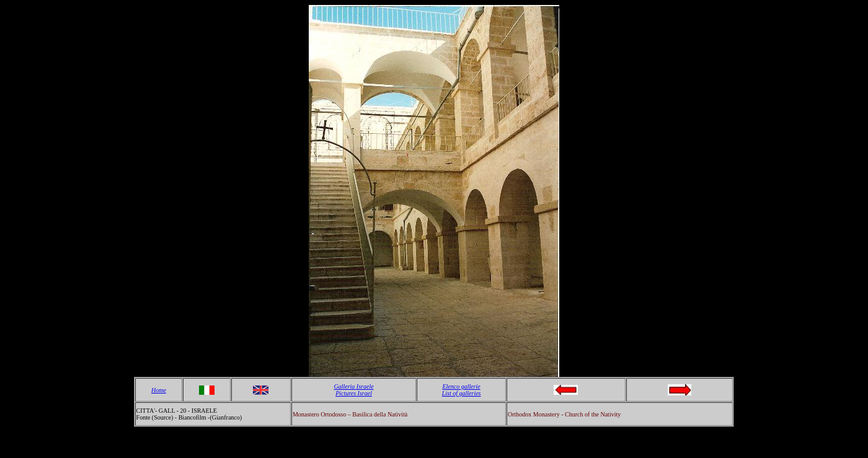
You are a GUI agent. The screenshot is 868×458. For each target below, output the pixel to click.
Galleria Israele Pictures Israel (353, 390)
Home (159, 390)
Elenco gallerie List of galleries (462, 390)
